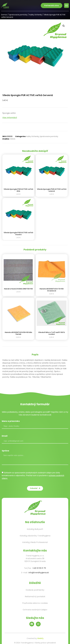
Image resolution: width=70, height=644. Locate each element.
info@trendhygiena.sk (39, 573)
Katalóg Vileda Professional (35, 542)
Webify (40, 638)
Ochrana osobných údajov (35, 610)
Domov (4, 15)
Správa (5, 451)
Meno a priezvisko (11, 421)
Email (5, 436)
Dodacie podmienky (35, 590)
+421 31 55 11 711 (39, 568)
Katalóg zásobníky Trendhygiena (35, 536)
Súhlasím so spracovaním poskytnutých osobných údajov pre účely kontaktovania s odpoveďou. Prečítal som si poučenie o (33, 475)
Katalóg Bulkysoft (35, 529)
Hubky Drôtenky (36, 15)
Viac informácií (10, 118)
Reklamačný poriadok (35, 597)
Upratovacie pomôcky (18, 15)
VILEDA (13, 139)
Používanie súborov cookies (35, 603)
